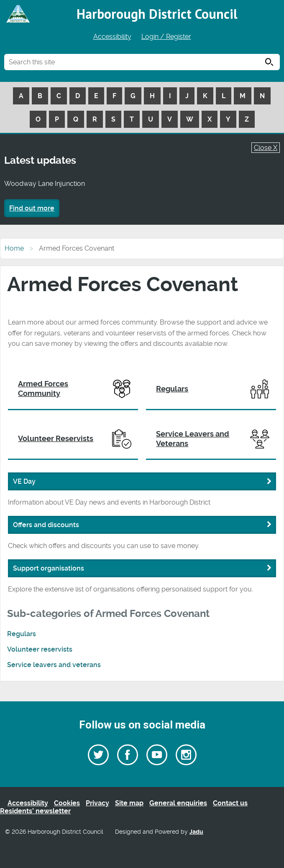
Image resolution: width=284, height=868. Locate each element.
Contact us (230, 803)
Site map (129, 803)
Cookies (67, 803)
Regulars (22, 634)
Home (14, 248)
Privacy (97, 803)
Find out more (32, 208)
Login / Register (166, 37)
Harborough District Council (157, 14)
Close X (266, 148)
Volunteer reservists (40, 649)
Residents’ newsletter (35, 811)
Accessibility (112, 37)
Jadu (196, 832)
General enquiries (178, 803)
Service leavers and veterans (54, 665)
